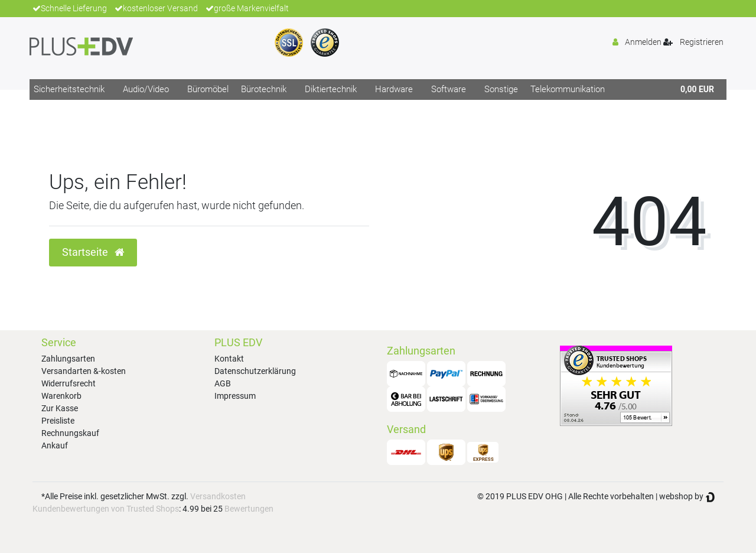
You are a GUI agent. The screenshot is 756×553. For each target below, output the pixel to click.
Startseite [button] (93, 252)
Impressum (235, 396)
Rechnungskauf (70, 433)
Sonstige (501, 89)
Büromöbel (208, 89)
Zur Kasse (60, 408)
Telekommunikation (568, 89)
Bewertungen (249, 509)
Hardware (394, 89)
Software (449, 89)
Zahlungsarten (68, 359)
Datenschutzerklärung (255, 371)
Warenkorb (61, 396)
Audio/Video (146, 89)
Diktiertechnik (331, 89)
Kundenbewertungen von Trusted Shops (106, 509)
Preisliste (58, 421)
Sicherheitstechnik (69, 89)
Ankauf (55, 445)
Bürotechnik (264, 89)
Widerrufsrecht (69, 383)
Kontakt (229, 359)
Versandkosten (218, 496)
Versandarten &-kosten (84, 371)
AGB (223, 383)
